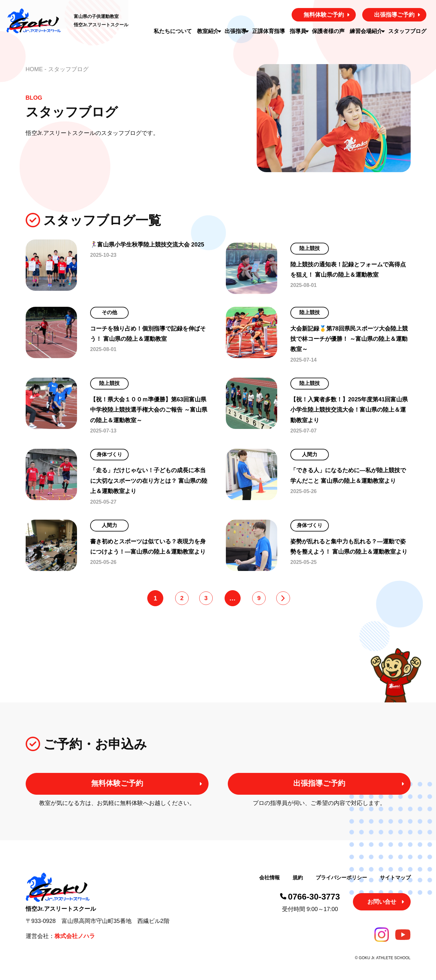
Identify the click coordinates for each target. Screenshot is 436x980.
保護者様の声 (331, 31)
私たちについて (171, 31)
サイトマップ (395, 887)
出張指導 (235, 31)
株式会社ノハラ (75, 945)
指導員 (299, 31)
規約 (298, 887)
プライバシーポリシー (341, 887)
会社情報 (269, 887)
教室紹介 (205, 31)
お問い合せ (382, 911)
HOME (34, 69)
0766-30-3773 (314, 906)
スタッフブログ (410, 31)
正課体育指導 (269, 31)
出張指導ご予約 (394, 15)
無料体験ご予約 (324, 15)
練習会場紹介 (367, 31)
